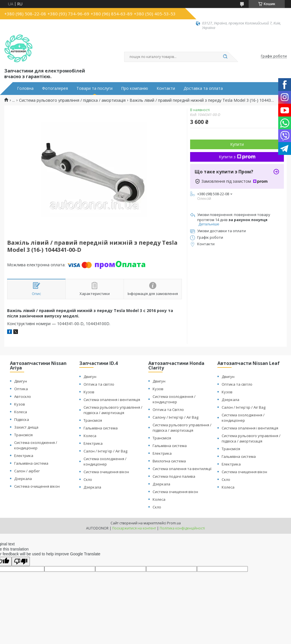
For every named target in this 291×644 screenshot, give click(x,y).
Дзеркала (23, 479)
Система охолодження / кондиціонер (36, 445)
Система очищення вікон (37, 486)
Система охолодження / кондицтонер (174, 399)
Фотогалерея (55, 88)
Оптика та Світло (168, 410)
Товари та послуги (94, 88)
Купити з (237, 157)
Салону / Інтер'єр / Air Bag (175, 417)
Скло (88, 479)
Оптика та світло (99, 384)
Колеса (21, 412)
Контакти (166, 88)
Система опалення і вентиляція (112, 400)
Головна (25, 88)
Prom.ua (174, 523)
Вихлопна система (169, 461)
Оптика (21, 389)
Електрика (24, 456)
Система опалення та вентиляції (182, 469)
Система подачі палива (174, 476)
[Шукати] (225, 57)
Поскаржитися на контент (134, 528)
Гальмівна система (31, 463)
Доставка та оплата (203, 88)
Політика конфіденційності (182, 528)
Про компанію (135, 88)
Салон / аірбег (27, 471)
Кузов (20, 404)
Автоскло (23, 396)
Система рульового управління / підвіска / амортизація (72, 100)
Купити (237, 144)
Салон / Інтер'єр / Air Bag (105, 451)
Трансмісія (23, 435)
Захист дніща (26, 427)
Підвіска (22, 419)
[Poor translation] (21, 561)
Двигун (21, 381)
